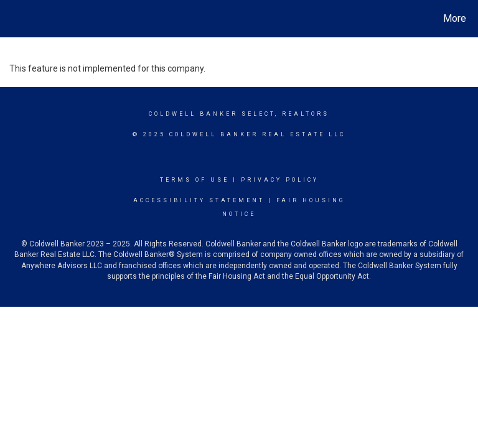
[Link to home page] (12, 19)
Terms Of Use (194, 180)
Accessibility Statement (199, 200)
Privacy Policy (280, 180)
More (455, 18)
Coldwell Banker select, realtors (239, 114)
